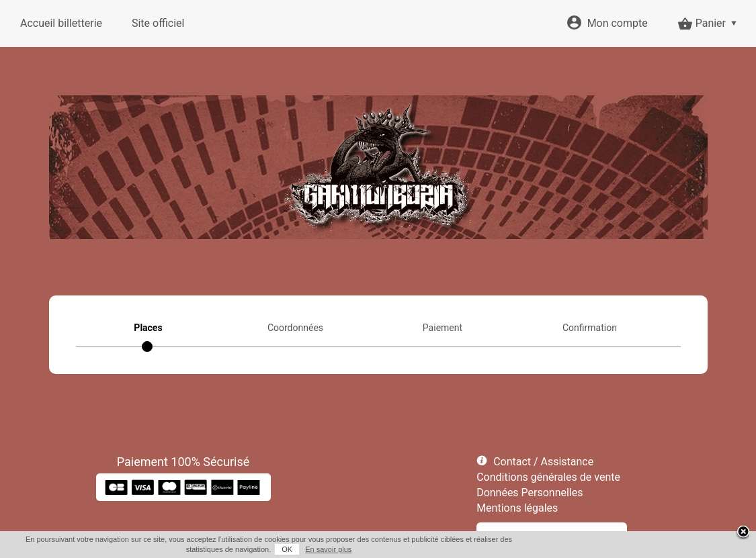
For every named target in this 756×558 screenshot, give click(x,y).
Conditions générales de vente (548, 477)
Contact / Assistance (543, 462)
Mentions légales (517, 508)
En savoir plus (328, 549)
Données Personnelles (530, 493)
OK (287, 549)
